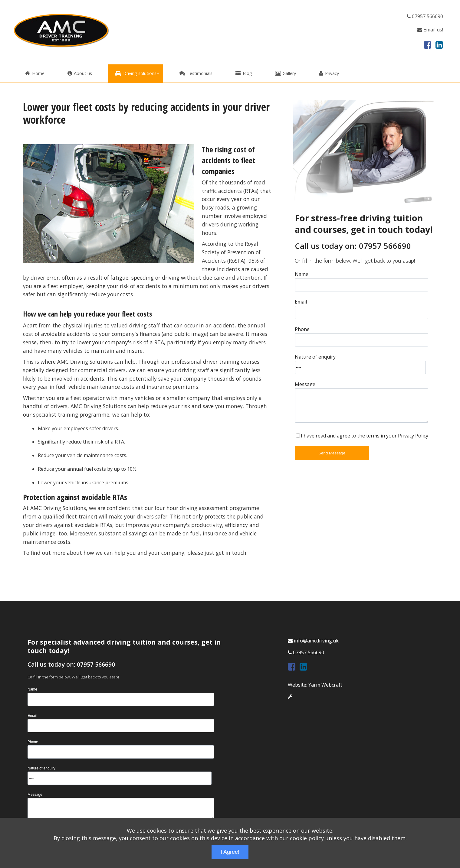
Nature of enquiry (315, 356)
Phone (302, 329)
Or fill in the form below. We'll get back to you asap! (355, 261)
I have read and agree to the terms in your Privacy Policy (365, 436)
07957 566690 (425, 16)
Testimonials (196, 73)
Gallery (286, 73)
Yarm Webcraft (325, 685)
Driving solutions (136, 73)
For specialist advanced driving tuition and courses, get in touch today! (124, 646)
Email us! (430, 30)
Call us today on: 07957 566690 (353, 246)
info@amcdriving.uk (313, 641)
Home (35, 73)
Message (305, 384)
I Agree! (230, 852)
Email (301, 301)
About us (80, 73)
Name (302, 274)
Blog (244, 73)
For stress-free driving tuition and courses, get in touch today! (364, 223)
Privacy (329, 73)
